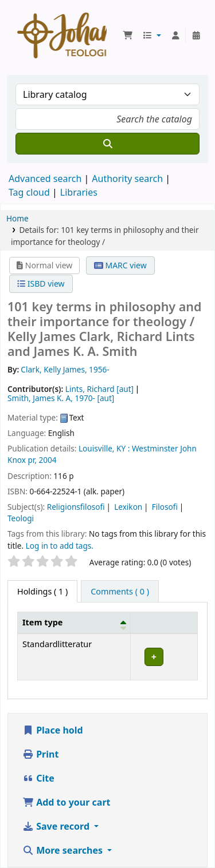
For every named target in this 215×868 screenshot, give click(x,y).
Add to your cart (67, 802)
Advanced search (45, 179)
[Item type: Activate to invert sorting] (74, 623)
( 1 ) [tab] (42, 591)
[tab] (120, 592)
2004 (47, 460)
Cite (38, 778)
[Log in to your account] (175, 35)
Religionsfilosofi (76, 507)
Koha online (62, 35)
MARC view (120, 265)
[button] (128, 35)
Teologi (21, 518)
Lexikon (128, 507)
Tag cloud (29, 192)
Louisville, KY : (104, 448)
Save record (57, 826)
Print (40, 754)
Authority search (127, 179)
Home (17, 218)
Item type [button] (42, 622)
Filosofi (165, 507)
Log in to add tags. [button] (60, 546)
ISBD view (41, 284)
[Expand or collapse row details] (164, 657)
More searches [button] (64, 850)
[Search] (107, 144)
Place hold (53, 730)
